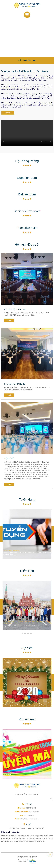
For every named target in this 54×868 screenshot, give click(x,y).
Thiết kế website (23, 860)
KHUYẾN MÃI (8, 772)
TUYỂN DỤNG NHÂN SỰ (12, 551)
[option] (27, 534)
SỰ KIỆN (6, 701)
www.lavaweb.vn (23, 861)
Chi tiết (8, 113)
